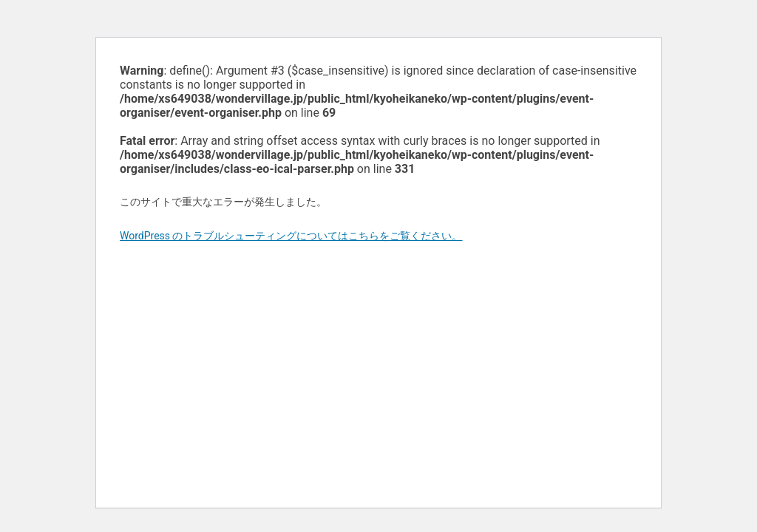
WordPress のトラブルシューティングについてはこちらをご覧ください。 (291, 236)
